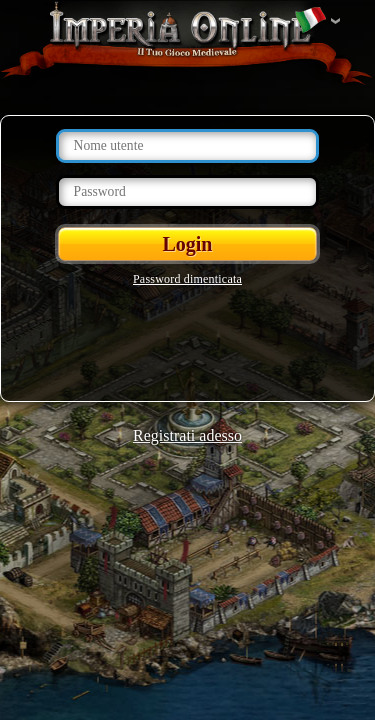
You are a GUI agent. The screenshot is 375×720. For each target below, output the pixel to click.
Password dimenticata (187, 279)
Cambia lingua (310, 21)
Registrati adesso (187, 435)
